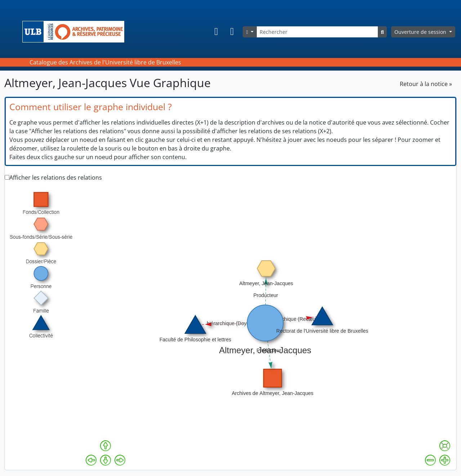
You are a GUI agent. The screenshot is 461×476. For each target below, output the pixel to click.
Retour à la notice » (426, 84)
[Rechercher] (317, 32)
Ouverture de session (421, 32)
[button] (216, 32)
